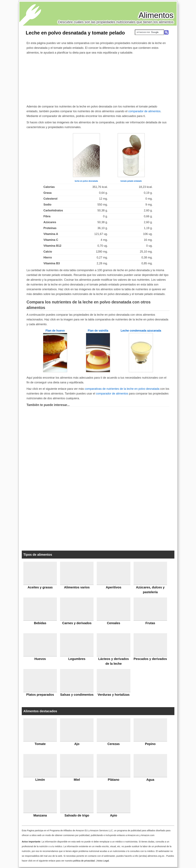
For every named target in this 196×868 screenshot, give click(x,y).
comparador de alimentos (144, 111)
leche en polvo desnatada (86, 181)
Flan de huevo (55, 331)
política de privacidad (84, 861)
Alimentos (156, 15)
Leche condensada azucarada (141, 331)
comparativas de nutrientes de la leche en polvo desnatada (122, 389)
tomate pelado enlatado (131, 181)
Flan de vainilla (98, 331)
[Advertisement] (98, 79)
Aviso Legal (103, 861)
